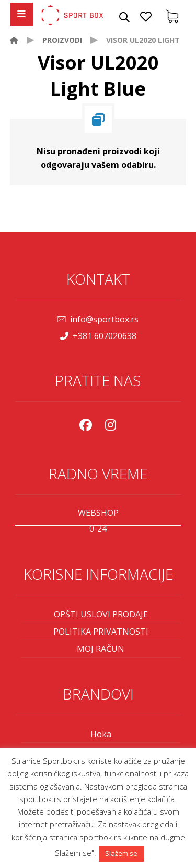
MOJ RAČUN (101, 649)
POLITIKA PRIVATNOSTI (101, 632)
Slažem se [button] (121, 853)
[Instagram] (111, 425)
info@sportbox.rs (98, 319)
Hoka (101, 734)
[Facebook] (86, 425)
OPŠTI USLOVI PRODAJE (101, 614)
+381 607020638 (98, 336)
